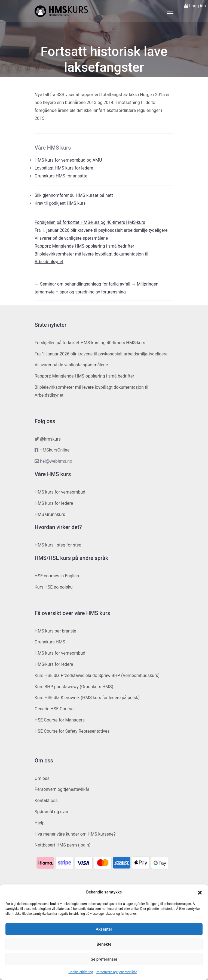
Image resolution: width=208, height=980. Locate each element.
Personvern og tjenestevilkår (116, 972)
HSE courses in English (57, 576)
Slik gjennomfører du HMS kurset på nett (74, 195)
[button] (200, 892)
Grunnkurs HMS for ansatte (61, 176)
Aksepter (104, 929)
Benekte (104, 944)
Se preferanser (104, 959)
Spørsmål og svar (51, 812)
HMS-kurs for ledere (54, 664)
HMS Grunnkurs (50, 514)
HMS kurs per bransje (55, 631)
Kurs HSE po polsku (54, 587)
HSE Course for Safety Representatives (72, 731)
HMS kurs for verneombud (60, 492)
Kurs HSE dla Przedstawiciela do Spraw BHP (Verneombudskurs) (97, 675)
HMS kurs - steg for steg (58, 545)
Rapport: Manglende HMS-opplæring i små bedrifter (84, 246)
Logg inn (198, 6)
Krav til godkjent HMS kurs (60, 203)
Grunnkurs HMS (50, 642)
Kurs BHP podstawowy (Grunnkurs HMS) (74, 687)
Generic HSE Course (54, 709)
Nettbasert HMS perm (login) (62, 845)
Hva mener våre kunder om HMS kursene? (75, 834)
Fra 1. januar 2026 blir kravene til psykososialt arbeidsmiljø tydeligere (101, 230)
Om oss (42, 778)
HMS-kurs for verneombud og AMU (68, 160)
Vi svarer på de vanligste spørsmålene (71, 238)
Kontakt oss (46, 801)
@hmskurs (50, 439)
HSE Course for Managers (60, 720)
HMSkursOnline (54, 450)
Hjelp (40, 823)
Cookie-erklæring (81, 972)
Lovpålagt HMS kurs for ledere (64, 168)
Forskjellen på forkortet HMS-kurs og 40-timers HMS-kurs (90, 222)
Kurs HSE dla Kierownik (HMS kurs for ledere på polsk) (87, 698)
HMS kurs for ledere (54, 503)
